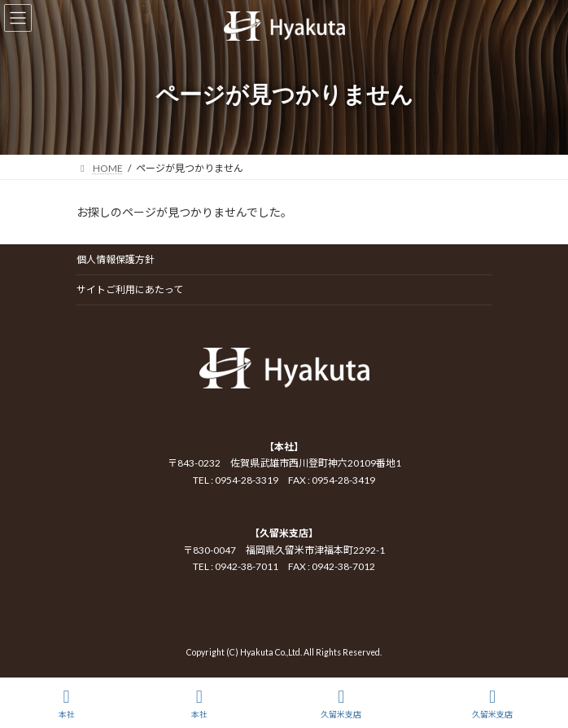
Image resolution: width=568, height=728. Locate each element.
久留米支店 (341, 704)
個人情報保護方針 (116, 259)
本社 (67, 704)
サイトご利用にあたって (130, 289)
